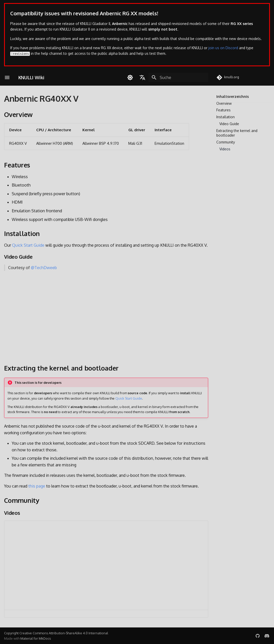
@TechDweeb (44, 268)
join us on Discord (223, 48)
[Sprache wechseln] (142, 77)
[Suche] (178, 77)
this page (37, 486)
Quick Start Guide (28, 245)
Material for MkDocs (36, 638)
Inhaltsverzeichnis (233, 96)
